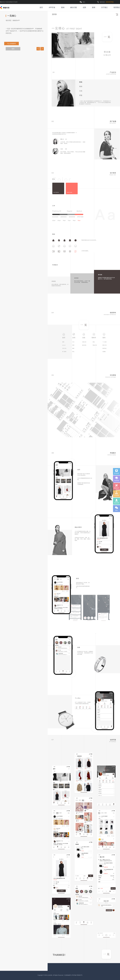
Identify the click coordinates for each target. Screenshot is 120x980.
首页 (41, 7)
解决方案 (74, 7)
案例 (63, 7)
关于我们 (104, 7)
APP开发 (52, 7)
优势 (84, 7)
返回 (13, 49)
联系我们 (117, 7)
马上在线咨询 (14, 44)
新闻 (94, 7)
